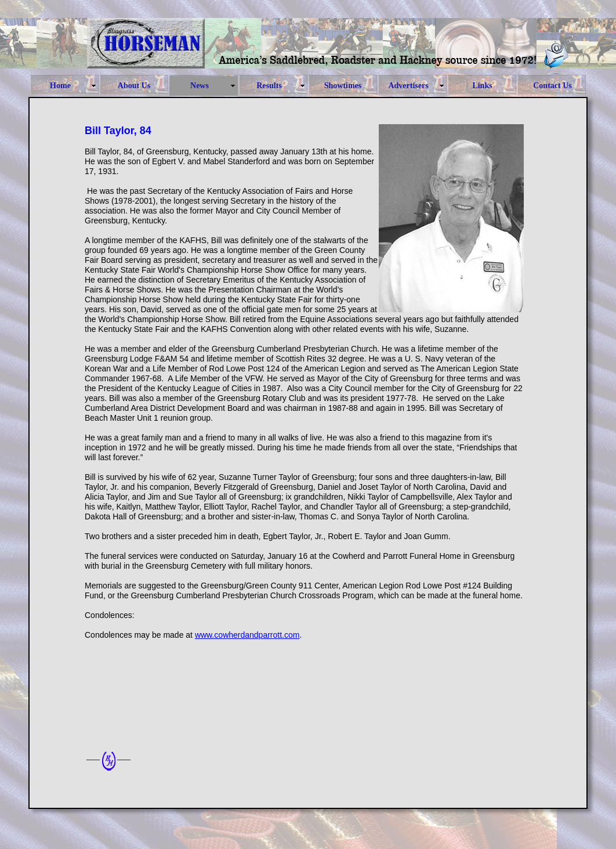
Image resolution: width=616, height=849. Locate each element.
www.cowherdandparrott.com (247, 635)
